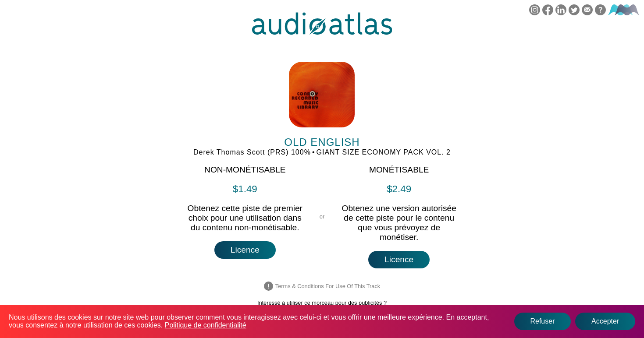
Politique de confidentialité (206, 325)
